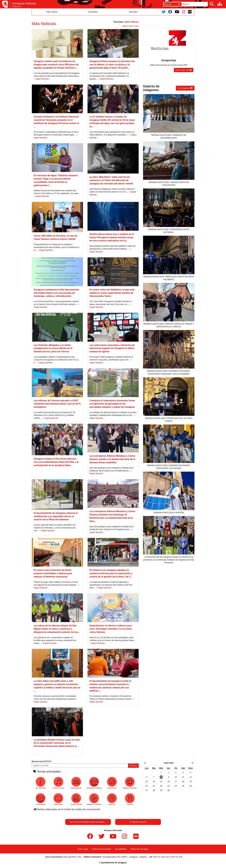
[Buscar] (212, 4)
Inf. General (40, 783)
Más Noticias (44, 24)
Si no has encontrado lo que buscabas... (88, 822)
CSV (137, 26)
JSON (125, 26)
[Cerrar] (179, 4)
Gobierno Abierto (94, 799)
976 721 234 (177, 857)
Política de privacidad (101, 849)
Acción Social (76, 799)
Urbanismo (112, 783)
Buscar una (42, 761)
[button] (184, 70)
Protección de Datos (139, 849)
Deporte (112, 799)
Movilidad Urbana (94, 783)
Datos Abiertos (132, 22)
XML (131, 26)
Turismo (130, 799)
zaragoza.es (16, 6)
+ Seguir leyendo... (42, 79)
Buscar (133, 766)
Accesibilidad (121, 849)
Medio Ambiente (130, 783)
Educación (58, 799)
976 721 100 (159, 857)
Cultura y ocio (58, 783)
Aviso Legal (83, 849)
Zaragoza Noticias (24, 3)
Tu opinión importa (138, 822)
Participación (76, 783)
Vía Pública (41, 799)
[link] (145, 763)
